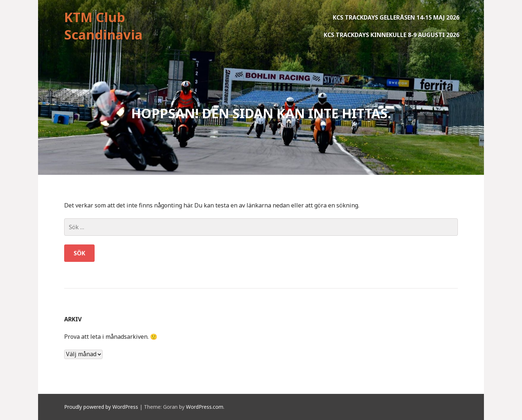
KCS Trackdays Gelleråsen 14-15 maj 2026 (396, 17)
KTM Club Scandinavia (103, 26)
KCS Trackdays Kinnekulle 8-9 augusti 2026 (391, 35)
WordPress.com (205, 407)
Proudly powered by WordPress (101, 407)
